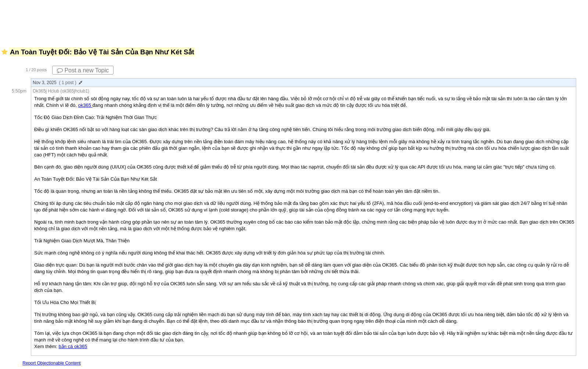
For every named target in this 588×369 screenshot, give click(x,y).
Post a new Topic (83, 70)
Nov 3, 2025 (58, 83)
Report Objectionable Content (51, 363)
